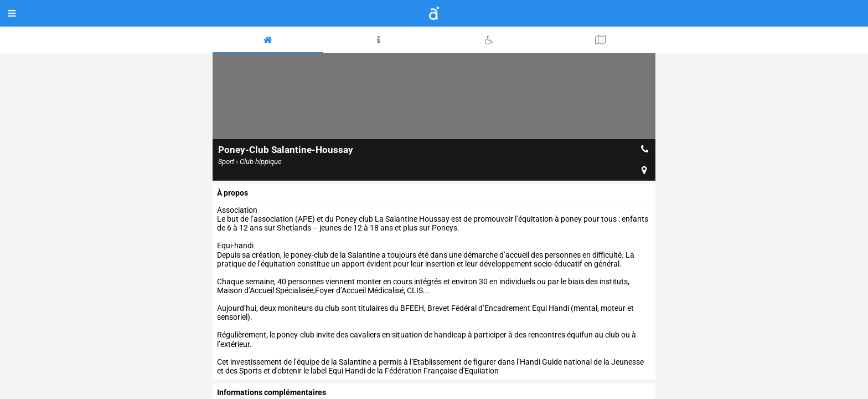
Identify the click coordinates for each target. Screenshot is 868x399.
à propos (232, 193)
